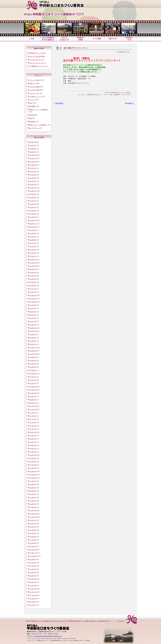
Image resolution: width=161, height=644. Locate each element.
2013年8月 (33, 524)
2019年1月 (33, 383)
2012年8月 (33, 563)
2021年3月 (33, 321)
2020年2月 (33, 341)
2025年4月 (33, 178)
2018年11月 (33, 390)
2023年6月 (33, 240)
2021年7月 (33, 308)
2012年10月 (33, 556)
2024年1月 (33, 217)
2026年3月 (33, 145)
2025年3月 (33, 181)
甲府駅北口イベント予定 (37, 53)
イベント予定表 (34, 80)
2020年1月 (33, 344)
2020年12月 (33, 328)
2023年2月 (33, 253)
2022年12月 (33, 259)
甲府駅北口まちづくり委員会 (60, 5)
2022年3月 (33, 286)
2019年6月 (33, 367)
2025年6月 (33, 171)
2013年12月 (33, 510)
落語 (31, 118)
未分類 (31, 115)
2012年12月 (33, 550)
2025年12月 (33, 155)
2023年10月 (33, 227)
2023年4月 (33, 246)
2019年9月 (33, 357)
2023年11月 (33, 224)
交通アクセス (113, 39)
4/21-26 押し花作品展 (37, 56)
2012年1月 (33, 585)
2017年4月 (33, 422)
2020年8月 (33, 338)
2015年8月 (33, 458)
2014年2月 (33, 504)
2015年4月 (33, 465)
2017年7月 (33, 413)
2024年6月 (33, 204)
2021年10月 (33, 302)
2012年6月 (33, 569)
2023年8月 (33, 233)
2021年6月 (33, 312)
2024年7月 (33, 201)
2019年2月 (33, 380)
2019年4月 (33, 374)
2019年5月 (33, 370)
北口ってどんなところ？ (64, 39)
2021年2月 (33, 325)
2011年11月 (33, 592)
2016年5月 (33, 442)
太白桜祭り (33, 106)
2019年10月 (33, 354)
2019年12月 (33, 347)
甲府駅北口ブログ (129, 39)
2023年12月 (33, 220)
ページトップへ (127, 619)
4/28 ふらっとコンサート (38, 63)
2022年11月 (33, 263)
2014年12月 (33, 471)
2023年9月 (33, 230)
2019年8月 (33, 360)
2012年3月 (33, 579)
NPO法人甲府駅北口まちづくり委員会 (118, 93)
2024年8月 (33, 197)
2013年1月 (33, 546)
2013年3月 (33, 540)
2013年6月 (33, 530)
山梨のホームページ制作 (52, 638)
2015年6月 (33, 462)
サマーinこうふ (34, 93)
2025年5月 (33, 175)
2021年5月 (33, 315)
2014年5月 (33, 494)
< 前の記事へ (59, 103)
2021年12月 (33, 295)
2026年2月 (33, 149)
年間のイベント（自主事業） (39, 109)
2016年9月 (33, 435)
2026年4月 (33, 142)
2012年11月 (33, 553)
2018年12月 (33, 387)
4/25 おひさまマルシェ (37, 60)
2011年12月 (33, 589)
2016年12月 (33, 432)
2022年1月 (33, 292)
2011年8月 (33, 602)
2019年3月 (33, 377)
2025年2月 (33, 184)
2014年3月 (33, 501)
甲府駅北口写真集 (80, 39)
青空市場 (32, 122)
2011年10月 (33, 595)
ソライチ (32, 100)
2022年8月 (33, 272)
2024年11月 (33, 191)
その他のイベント (35, 96)
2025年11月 (33, 158)
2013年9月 (33, 520)
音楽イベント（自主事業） (38, 125)
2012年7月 (33, 566)
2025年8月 (33, 165)
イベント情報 (97, 39)
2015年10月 (33, 455)
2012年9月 (33, 559)
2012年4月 (33, 576)
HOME (28, 621)
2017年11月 (33, 406)
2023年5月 (33, 243)
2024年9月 (33, 194)
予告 (31, 103)
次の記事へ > (130, 103)
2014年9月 (33, 481)
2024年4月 (33, 211)
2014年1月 (33, 507)
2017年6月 (33, 416)
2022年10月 (33, 266)
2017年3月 (33, 426)
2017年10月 (33, 409)
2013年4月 (33, 537)
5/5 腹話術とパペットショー (39, 66)
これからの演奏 (34, 87)
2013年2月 (33, 543)
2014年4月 (33, 497)
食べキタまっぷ (34, 128)
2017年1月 (33, 429)
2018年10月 (33, 393)
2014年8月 (33, 484)
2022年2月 (33, 289)
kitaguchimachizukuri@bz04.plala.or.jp (48, 636)
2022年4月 (33, 282)
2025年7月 (33, 168)
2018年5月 (33, 400)
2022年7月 (33, 276)
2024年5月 (33, 207)
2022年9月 (33, 269)
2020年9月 (33, 334)
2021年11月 (33, 299)
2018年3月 (33, 403)
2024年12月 (33, 188)
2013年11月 (33, 514)
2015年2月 (33, 468)
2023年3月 (33, 250)
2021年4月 (33, 318)
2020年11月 (33, 331)
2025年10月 (33, 162)
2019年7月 (33, 364)
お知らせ (32, 83)
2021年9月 (33, 305)
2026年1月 (33, 152)
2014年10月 (33, 478)
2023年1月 (33, 256)
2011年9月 (33, 598)
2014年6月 (33, 491)
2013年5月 (33, 533)
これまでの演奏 (34, 90)
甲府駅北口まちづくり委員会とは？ (48, 39)
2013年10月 (33, 517)
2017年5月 (33, 419)
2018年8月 (33, 396)
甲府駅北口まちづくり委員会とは (41, 621)
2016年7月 (33, 439)
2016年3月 (33, 449)
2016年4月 (33, 445)
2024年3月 (33, 214)
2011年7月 (33, 605)
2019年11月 (33, 351)
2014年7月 (33, 488)
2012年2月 (33, 582)
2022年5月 (33, 279)
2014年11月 (33, 475)
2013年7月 (33, 527)
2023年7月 (33, 237)
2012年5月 (33, 572)
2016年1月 (33, 452)
